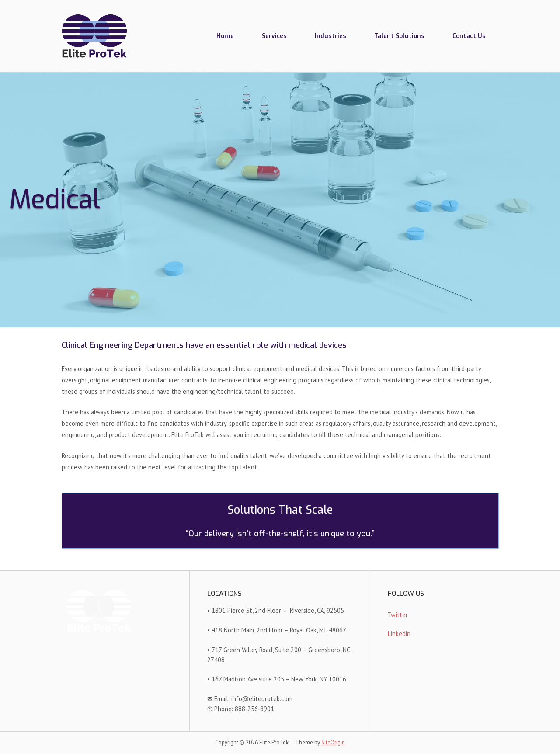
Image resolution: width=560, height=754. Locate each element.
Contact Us (469, 36)
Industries (330, 36)
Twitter (398, 615)
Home (225, 36)
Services (274, 36)
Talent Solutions (399, 36)
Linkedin (399, 634)
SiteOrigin (333, 742)
